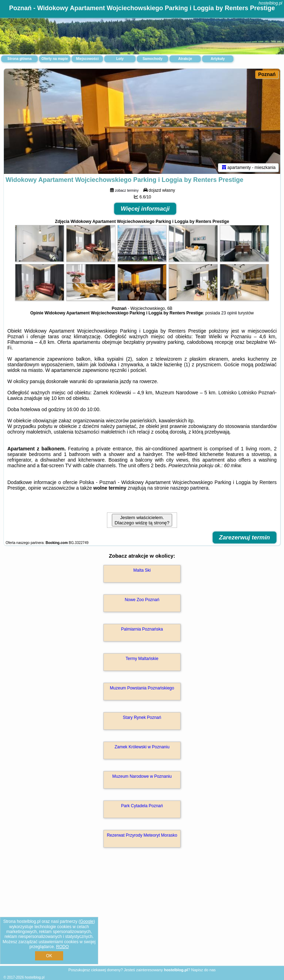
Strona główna (19, 59)
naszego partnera (190, 488)
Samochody (153, 59)
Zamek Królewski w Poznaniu (142, 747)
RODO (62, 947)
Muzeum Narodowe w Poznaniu (142, 776)
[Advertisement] (142, 914)
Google (87, 921)
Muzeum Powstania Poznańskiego (142, 688)
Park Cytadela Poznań (142, 806)
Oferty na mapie (55, 59)
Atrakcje (185, 59)
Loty (120, 59)
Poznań (267, 74)
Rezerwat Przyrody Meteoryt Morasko (142, 835)
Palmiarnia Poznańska (142, 629)
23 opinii (229, 313)
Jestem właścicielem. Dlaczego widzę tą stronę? (142, 520)
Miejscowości (87, 59)
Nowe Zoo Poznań (142, 600)
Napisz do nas (203, 970)
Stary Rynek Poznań (142, 717)
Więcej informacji (145, 209)
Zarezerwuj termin (245, 537)
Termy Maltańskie (142, 659)
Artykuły (218, 59)
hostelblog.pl (271, 3)
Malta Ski (142, 570)
